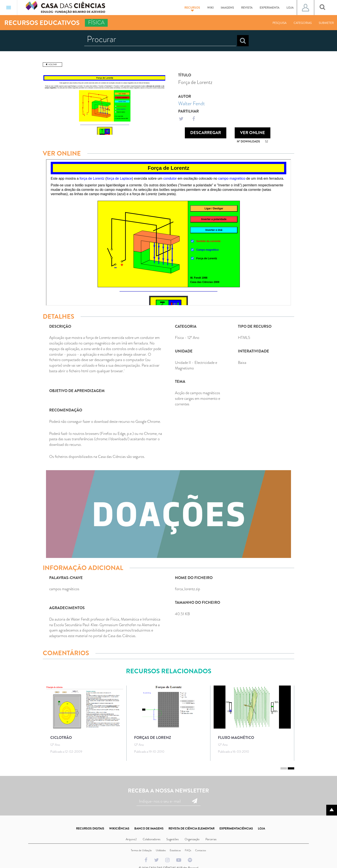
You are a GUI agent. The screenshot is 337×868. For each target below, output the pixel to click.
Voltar (53, 64)
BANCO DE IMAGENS (149, 828)
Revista (247, 8)
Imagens (227, 8)
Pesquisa (280, 23)
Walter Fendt (191, 103)
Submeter (326, 23)
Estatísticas (175, 850)
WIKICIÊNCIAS (119, 828)
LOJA (261, 828)
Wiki (210, 8)
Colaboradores (152, 839)
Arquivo (130, 839)
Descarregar (206, 133)
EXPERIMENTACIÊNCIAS (236, 828)
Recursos (192, 8)
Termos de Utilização (141, 850)
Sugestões (172, 839)
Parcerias (211, 839)
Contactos (201, 850)
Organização (192, 839)
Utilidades (161, 850)
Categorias (303, 23)
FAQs (188, 850)
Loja (290, 8)
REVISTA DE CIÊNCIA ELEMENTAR (191, 828)
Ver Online (253, 133)
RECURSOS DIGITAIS (90, 828)
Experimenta (270, 8)
